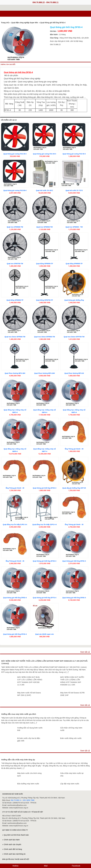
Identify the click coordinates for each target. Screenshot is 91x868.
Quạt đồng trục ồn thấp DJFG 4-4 (45, 524)
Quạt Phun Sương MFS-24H (44, 373)
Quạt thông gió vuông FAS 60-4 (15, 190)
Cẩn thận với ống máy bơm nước (71, 729)
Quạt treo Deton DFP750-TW (74, 337)
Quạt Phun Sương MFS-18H (15, 373)
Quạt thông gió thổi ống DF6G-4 (15, 598)
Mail (45, 866)
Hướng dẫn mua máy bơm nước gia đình (19, 714)
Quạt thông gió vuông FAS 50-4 (74, 154)
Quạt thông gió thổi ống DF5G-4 (74, 561)
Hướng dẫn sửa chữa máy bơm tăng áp (18, 760)
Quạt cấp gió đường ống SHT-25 (74, 488)
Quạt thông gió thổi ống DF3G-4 (45, 488)
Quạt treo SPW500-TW (44, 227)
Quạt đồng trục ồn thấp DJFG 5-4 (15, 524)
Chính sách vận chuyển (13, 844)
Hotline (15, 866)
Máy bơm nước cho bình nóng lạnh (29, 774)
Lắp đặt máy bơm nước (70, 784)
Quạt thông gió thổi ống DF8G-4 (74, 598)
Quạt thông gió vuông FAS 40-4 (44, 154)
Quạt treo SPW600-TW (15, 227)
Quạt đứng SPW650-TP (15, 300)
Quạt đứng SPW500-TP (45, 264)
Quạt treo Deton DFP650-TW (44, 337)
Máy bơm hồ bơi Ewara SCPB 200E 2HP (72, 694)
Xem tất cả (85, 652)
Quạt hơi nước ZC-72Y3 (74, 190)
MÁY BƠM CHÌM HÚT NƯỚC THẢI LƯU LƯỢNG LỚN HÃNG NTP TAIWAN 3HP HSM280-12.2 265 (72, 681)
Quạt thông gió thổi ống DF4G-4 (45, 561)
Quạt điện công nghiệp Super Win (25, 23)
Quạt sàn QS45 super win (44, 634)
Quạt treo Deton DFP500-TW (15, 337)
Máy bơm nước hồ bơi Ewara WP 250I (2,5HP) (29, 694)
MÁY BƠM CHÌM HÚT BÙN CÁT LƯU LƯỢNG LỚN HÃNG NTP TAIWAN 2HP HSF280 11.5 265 (30, 681)
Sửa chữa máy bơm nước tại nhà (72, 774)
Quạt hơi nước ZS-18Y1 (44, 190)
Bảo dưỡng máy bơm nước (28, 784)
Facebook (76, 866)
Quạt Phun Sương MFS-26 (74, 373)
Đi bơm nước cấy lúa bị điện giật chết (29, 740)
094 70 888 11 (16, 800)
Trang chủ (5, 23)
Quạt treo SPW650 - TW (74, 227)
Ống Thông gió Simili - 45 (15, 561)
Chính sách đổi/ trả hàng (13, 849)
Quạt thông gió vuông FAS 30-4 (15, 154)
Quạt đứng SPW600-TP (74, 264)
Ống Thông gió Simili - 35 (74, 524)
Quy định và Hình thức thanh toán (16, 835)
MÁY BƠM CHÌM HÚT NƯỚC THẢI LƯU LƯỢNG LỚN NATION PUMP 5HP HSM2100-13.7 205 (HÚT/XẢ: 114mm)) (45, 662)
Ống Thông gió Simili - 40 (15, 488)
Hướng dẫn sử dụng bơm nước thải (30, 729)
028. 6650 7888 (28, 800)
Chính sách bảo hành (12, 840)
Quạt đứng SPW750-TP (45, 300)
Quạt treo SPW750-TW (15, 264)
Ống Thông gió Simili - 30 (74, 449)
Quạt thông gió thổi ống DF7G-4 (45, 598)
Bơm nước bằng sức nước (71, 738)
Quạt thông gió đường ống (74, 300)
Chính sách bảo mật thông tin (15, 854)
